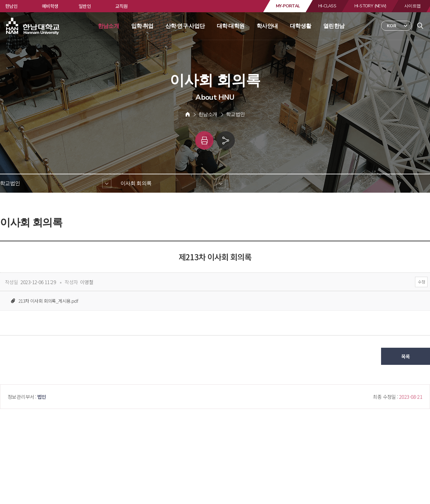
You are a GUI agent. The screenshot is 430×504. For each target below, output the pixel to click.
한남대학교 (33, 26)
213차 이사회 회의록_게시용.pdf (48, 301)
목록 (406, 356)
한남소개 (109, 26)
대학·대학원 (231, 26)
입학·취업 (142, 26)
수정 (421, 282)
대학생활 (301, 26)
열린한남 (334, 26)
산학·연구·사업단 (185, 26)
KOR (392, 26)
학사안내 (267, 26)
